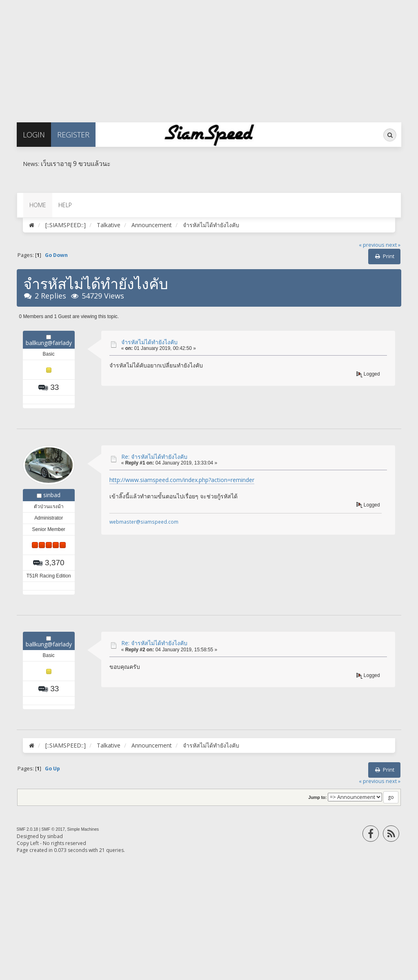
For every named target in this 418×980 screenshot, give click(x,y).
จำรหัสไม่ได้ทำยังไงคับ (149, 342)
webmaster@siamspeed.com (144, 522)
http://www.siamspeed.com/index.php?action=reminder (182, 480)
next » (393, 245)
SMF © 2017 (53, 829)
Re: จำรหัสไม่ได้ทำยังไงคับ (154, 457)
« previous (372, 245)
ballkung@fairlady (49, 343)
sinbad (52, 495)
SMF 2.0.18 (28, 829)
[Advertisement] (209, 57)
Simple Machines (83, 829)
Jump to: (317, 797)
